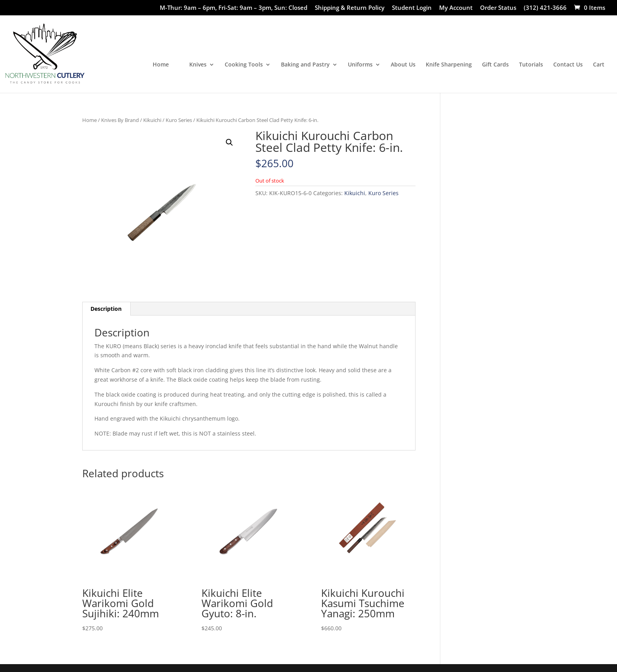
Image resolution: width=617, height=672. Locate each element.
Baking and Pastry (305, 65)
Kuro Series (179, 120)
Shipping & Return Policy (350, 8)
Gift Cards (495, 65)
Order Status (498, 8)
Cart (599, 65)
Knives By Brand (120, 120)
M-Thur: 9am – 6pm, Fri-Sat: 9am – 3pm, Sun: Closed (234, 8)
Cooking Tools (244, 65)
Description (106, 309)
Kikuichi (152, 120)
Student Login (412, 8)
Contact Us (568, 65)
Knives (198, 65)
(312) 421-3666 (545, 8)
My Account (456, 8)
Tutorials (531, 65)
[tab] (106, 309)
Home (161, 65)
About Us (403, 65)
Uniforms (360, 65)
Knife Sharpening (449, 65)
